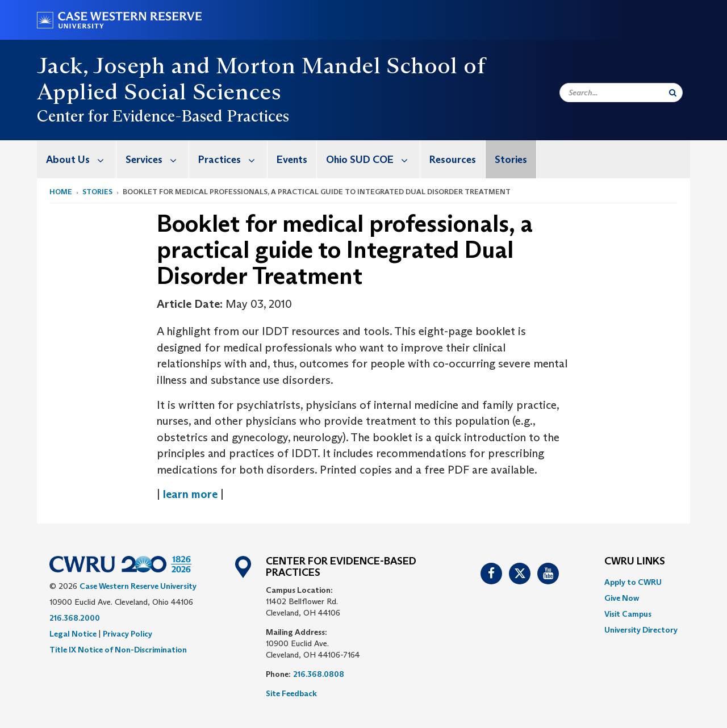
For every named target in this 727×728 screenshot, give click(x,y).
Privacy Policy (128, 634)
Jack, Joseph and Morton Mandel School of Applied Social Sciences (261, 78)
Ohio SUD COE (373, 159)
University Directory (641, 630)
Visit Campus (628, 614)
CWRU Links (635, 562)
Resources (453, 160)
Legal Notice (73, 634)
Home (61, 192)
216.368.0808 (319, 674)
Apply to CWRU (633, 582)
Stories (511, 160)
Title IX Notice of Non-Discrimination (118, 650)
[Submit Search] (673, 93)
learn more (192, 494)
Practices (233, 159)
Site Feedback (291, 693)
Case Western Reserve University (138, 586)
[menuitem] (77, 159)
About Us (81, 159)
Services (157, 159)
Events (292, 160)
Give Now (622, 598)
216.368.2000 (75, 618)
